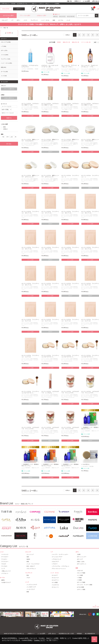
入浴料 (79, 554)
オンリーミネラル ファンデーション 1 (90, 176)
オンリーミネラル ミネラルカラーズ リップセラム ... (50, 392)
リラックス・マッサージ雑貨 (85, 585)
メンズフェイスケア (32, 585)
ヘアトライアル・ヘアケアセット (61, 566)
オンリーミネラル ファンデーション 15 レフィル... (90, 212)
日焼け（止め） (81, 562)
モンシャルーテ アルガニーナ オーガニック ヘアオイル (90, 70)
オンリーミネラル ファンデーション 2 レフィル (90, 320)
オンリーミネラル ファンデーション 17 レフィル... (50, 212)
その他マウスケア (6, 582)
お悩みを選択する (9, 98)
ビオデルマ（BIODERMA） (28, 69)
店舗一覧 (69, 1)
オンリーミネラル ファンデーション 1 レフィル (30, 356)
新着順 (59, 42)
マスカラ (4, 564)
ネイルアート (55, 580)
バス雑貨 (79, 580)
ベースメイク (5, 554)
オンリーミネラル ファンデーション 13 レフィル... (50, 248)
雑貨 (54, 20)
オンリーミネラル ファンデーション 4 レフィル (50, 320)
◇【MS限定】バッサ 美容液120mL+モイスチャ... (90, 428)
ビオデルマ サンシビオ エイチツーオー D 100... (50, 66)
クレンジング (30, 554)
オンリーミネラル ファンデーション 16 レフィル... (70, 212)
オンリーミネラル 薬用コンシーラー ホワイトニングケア (30, 181)
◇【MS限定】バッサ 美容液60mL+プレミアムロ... (50, 465)
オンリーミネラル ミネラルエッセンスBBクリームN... (30, 104)
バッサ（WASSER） (86, 431)
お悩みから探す (42, 15)
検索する (9, 118)
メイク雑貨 (80, 575)
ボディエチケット (82, 564)
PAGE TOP (96, 607)
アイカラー (4, 559)
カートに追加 (30, 80)
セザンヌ (55, 16)
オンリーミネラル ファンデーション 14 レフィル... (30, 248)
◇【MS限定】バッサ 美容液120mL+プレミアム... (30, 465)
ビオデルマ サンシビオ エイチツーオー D (50, 69)
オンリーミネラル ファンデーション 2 (70, 176)
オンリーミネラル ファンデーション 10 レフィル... (30, 284)
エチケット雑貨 (81, 589)
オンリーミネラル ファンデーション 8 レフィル (70, 284)
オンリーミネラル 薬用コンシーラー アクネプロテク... (30, 140)
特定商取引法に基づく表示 (66, 634)
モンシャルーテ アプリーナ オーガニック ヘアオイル (70, 70)
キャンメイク (62, 16)
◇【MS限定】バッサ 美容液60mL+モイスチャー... (70, 465)
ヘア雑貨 (79, 578)
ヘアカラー (55, 564)
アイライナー (5, 562)
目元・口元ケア (31, 566)
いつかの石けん (85, 464)
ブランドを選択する (9, 89)
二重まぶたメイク (6, 571)
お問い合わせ (95, 1)
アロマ (28, 578)
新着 (4, 127)
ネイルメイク (55, 578)
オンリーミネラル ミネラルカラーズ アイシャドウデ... (70, 392)
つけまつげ (80, 571)
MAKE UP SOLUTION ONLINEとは (14, 634)
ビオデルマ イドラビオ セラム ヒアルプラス (30, 66)
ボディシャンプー (82, 557)
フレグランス (34, 20)
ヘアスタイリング (56, 559)
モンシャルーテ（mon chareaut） (69, 69)
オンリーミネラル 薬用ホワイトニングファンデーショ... (50, 140)
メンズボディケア (31, 587)
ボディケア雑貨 (81, 582)
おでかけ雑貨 (80, 587)
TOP (1, 28)
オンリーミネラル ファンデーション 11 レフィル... (90, 248)
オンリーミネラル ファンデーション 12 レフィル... (70, 248)
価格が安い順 (66, 42)
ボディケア (80, 559)
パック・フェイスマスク (33, 564)
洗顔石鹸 (91, 466)
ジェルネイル (55, 585)
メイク (25, 20)
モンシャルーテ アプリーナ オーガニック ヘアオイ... (70, 66)
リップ (3, 569)
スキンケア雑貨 (81, 573)
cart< (93, 8)
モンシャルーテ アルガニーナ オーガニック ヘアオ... (90, 66)
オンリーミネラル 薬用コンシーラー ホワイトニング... (30, 176)
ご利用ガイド (77, 1)
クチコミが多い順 (86, 42)
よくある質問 (86, 1)
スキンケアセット (31, 569)
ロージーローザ (71, 16)
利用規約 (79, 634)
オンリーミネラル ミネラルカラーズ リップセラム (50, 397)
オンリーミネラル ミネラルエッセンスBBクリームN (30, 109)
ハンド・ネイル (45, 20)
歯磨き (3, 580)
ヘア (12, 20)
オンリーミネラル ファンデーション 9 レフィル (50, 284)
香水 (28, 575)
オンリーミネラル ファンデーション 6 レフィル (90, 284)
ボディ (18, 20)
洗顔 (28, 557)
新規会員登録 (6, 9)
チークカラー (5, 557)
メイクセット (5, 573)
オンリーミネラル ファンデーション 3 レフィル (70, 320)
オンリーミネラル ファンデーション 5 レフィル (30, 320)
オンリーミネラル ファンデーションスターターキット (50, 361)
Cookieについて (39, 640)
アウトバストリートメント (59, 569)
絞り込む (9, 144)
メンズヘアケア (31, 589)
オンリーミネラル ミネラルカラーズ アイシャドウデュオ (70, 397)
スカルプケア (55, 562)
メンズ (68, 20)
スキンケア (5, 20)
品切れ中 (50, 152)
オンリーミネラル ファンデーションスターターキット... (50, 356)
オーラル (61, 20)
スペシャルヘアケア (57, 557)
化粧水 (28, 559)
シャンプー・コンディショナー (60, 554)
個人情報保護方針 (90, 634)
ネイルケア (55, 575)
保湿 (28, 562)
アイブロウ (4, 566)
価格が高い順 (75, 42)
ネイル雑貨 (55, 582)
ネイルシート (55, 587)
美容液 (37, 69)
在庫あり (68, 35)
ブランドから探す (25, 15)
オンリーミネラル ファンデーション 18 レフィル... (30, 212)
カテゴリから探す (8, 15)
